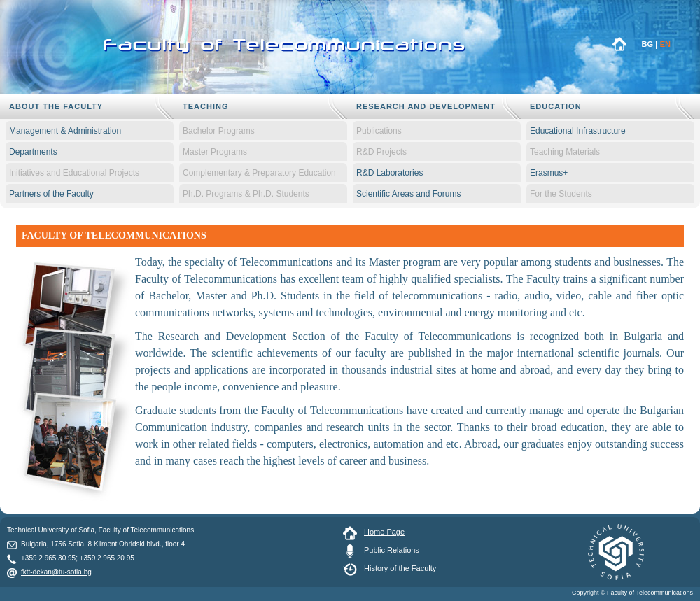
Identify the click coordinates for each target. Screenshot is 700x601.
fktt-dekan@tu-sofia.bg (56, 572)
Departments (33, 152)
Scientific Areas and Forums (408, 194)
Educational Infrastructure (578, 131)
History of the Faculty (400, 568)
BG (648, 44)
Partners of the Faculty (51, 194)
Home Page (384, 532)
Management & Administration (65, 131)
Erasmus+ (549, 173)
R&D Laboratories (390, 173)
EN (665, 44)
